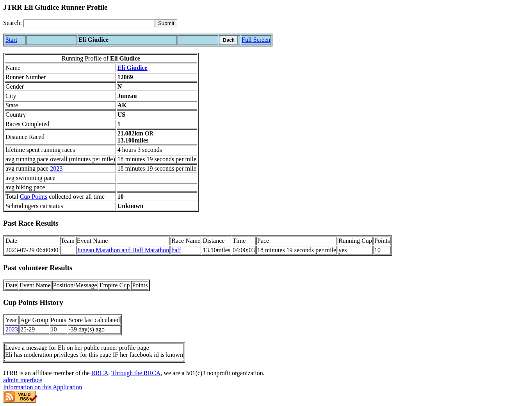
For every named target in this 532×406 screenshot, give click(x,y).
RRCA (100, 373)
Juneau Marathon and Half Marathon (123, 250)
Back (229, 40)
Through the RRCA (136, 373)
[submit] (166, 23)
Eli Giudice (133, 68)
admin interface (23, 380)
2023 (56, 168)
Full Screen (256, 40)
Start (11, 40)
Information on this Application (43, 387)
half (176, 250)
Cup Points (34, 197)
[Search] (89, 23)
